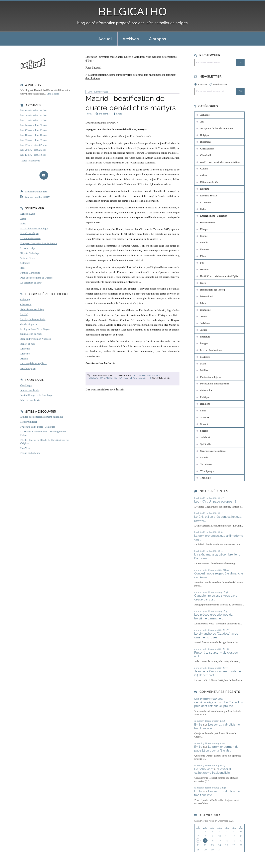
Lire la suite (53, 94)
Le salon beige (28, 248)
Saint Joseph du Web (31, 334)
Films (203, 256)
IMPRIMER (103, 114)
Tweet (89, 114)
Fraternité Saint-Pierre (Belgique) (38, 427)
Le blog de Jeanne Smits (33, 319)
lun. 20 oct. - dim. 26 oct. (33, 150)
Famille (204, 243)
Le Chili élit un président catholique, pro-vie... (219, 704)
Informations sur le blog (212, 290)
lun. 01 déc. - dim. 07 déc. (34, 120)
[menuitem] (105, 39)
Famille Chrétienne (30, 273)
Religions (205, 404)
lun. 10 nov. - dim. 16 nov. (34, 135)
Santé (203, 411)
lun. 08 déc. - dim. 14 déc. (34, 115)
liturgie (204, 343)
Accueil (105, 39)
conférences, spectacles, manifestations (220, 162)
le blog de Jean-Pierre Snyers (35, 329)
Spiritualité (206, 444)
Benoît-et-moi (28, 344)
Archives (131, 39)
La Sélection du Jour (31, 283)
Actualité (139, 375)
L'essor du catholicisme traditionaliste (213, 771)
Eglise (151, 375)
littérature (205, 337)
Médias (204, 370)
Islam (203, 303)
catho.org (25, 300)
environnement (208, 222)
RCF (23, 268)
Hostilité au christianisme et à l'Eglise (219, 276)
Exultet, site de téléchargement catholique (42, 417)
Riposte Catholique (30, 253)
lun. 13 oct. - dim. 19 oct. (33, 155)
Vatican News (28, 258)
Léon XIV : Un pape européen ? (215, 501)
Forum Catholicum (30, 453)
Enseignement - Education (214, 216)
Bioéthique (206, 142)
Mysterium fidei (29, 422)
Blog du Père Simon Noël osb (36, 339)
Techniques (206, 464)
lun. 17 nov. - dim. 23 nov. (34, 130)
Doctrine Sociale (209, 196)
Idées (203, 283)
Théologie (205, 478)
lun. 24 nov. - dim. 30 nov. (34, 125)
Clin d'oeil (205, 155)
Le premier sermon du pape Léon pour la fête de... (216, 749)
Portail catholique (30, 233)
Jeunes (204, 317)
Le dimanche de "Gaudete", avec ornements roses (216, 635)
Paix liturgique (28, 368)
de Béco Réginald (206, 702)
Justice (204, 330)
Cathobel (25, 263)
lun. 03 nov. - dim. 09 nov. (34, 140)
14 (198, 841)
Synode (204, 458)
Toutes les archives (30, 161)
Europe (204, 236)
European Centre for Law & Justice (39, 243)
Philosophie (206, 390)
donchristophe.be (29, 324)
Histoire (204, 270)
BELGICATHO (132, 11)
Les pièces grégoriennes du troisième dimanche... (213, 616)
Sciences (205, 417)
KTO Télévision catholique (34, 229)
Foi (158, 375)
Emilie (198, 724)
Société (204, 431)
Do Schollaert (203, 769)
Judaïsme (205, 323)
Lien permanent (100, 375)
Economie (205, 202)
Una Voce (25, 448)
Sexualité (205, 424)
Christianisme (207, 149)
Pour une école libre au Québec (36, 278)
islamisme (205, 310)
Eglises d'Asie (28, 214)
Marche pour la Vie (30, 400)
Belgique (205, 135)
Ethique (204, 229)
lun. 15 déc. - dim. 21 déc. (34, 110)
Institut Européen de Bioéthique (37, 395)
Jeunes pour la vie (30, 390)
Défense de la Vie (209, 182)
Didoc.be (25, 354)
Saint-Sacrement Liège (32, 309)
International (207, 296)
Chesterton (26, 305)
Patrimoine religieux (211, 377)
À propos (158, 39)
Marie (203, 364)
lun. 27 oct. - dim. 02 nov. (34, 145)
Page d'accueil (94, 68)
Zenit (23, 219)
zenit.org (94, 123)
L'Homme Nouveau (31, 238)
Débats (204, 175)
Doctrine (205, 189)
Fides (23, 224)
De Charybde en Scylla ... (34, 363)
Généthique (26, 385)
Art (202, 122)
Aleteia (24, 359)
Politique (205, 397)
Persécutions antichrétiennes (107, 378)
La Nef (24, 314)
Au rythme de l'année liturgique (216, 128)
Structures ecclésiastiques (213, 451)
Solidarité (205, 437)
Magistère (205, 357)
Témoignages (137, 378)
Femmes (204, 249)
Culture (204, 169)
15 (205, 841)
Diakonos (25, 349)
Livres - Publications (211, 350)
